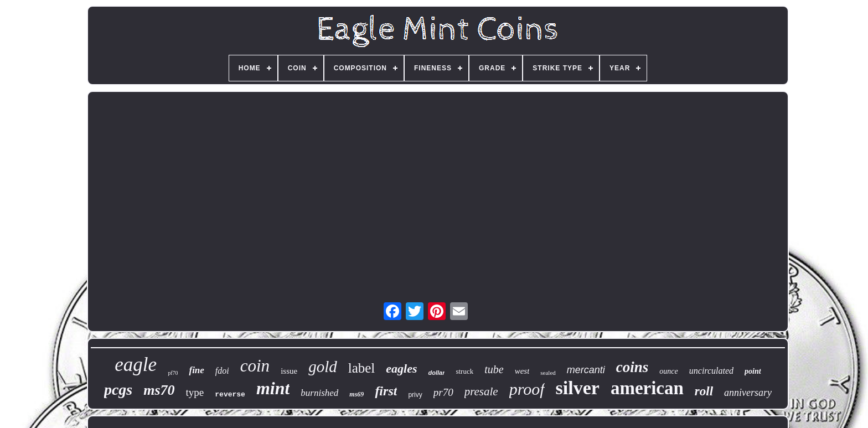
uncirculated (711, 371)
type (195, 392)
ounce (668, 371)
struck (464, 371)
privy (415, 395)
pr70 (443, 392)
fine (196, 370)
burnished (319, 393)
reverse (230, 395)
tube (494, 369)
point (753, 371)
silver (578, 388)
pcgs (118, 390)
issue (289, 371)
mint (273, 388)
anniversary (748, 393)
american (647, 388)
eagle (136, 365)
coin (255, 366)
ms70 (159, 390)
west (522, 371)
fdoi (222, 371)
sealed (548, 373)
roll (704, 391)
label (362, 368)
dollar (436, 373)
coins (632, 367)
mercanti (586, 370)
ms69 (356, 394)
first (386, 391)
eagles (401, 368)
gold (323, 367)
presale (481, 391)
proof (527, 389)
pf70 (173, 373)
